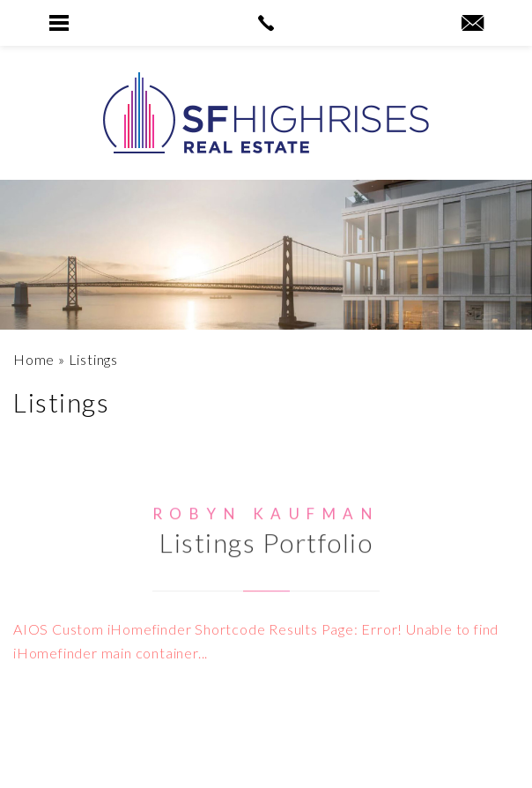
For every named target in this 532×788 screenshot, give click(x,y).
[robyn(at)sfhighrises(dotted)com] (473, 24)
